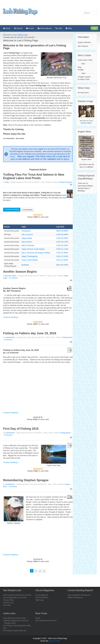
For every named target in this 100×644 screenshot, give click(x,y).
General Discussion (12, 231)
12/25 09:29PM (62, 235)
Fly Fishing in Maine (11, 631)
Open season (27, 242)
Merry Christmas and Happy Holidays (36, 253)
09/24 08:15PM (62, 265)
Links (59, 28)
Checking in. (26, 231)
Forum (30, 28)
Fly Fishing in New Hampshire (15, 626)
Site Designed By (10, 597)
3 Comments (13, 487)
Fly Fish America (42, 597)
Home (7, 28)
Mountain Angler (11, 276)
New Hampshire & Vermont (46, 621)
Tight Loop (40, 600)
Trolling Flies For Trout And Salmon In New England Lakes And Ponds (34, 176)
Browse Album (86, 123)
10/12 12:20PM (62, 260)
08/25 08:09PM (62, 231)
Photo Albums (45, 28)
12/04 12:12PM (62, 256)
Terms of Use (8, 603)
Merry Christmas (28, 245)
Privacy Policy (9, 600)
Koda (7, 182)
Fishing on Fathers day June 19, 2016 (30, 333)
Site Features (83, 46)
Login (94, 28)
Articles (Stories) (84, 42)
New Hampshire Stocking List (79, 595)
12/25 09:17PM (62, 242)
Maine (38, 618)
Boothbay (25, 265)
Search (18, 28)
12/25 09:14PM (62, 245)
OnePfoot (7, 621)
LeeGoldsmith (10, 337)
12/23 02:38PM (62, 253)
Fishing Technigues (66, 182)
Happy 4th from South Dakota (33, 249)
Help (69, 28)
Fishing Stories (67, 337)
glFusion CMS (54, 641)
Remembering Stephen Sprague (26, 480)
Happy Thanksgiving (29, 256)
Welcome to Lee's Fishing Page (15, 35)
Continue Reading (12, 210)
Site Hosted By (9, 595)
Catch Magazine (42, 595)
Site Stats (7, 605)
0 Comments (13, 278)
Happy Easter (27, 238)
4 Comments (27, 210)
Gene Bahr (7, 618)
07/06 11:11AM (62, 249)
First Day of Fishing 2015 (21, 429)
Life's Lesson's (27, 235)
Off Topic (8, 235)
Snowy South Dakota (30, 260)
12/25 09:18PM (62, 238)
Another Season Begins (20, 272)
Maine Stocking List (75, 597)
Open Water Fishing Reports (10, 265)
